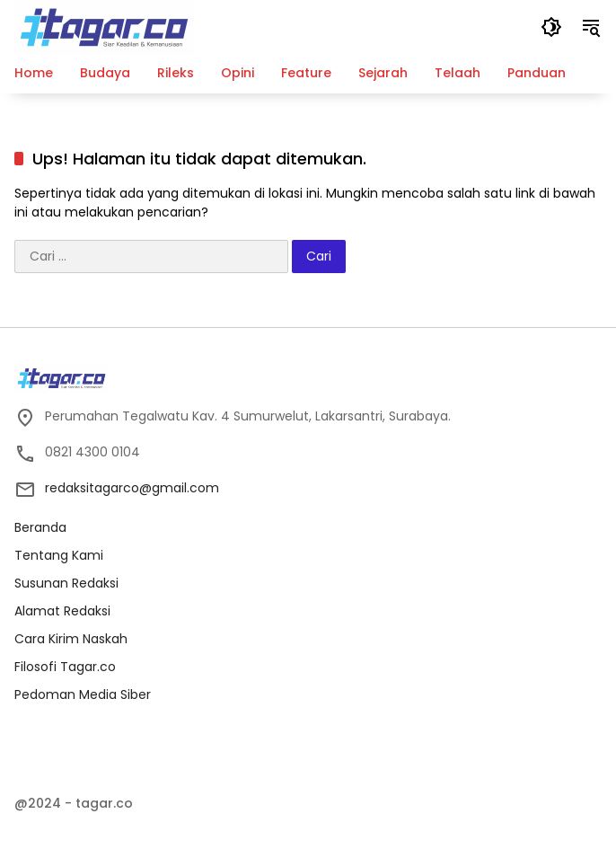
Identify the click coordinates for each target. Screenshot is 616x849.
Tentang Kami (59, 555)
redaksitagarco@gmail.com (132, 488)
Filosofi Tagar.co (65, 667)
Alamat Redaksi (62, 611)
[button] (551, 27)
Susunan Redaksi (66, 583)
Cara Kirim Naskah (71, 639)
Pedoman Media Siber (83, 694)
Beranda (40, 527)
